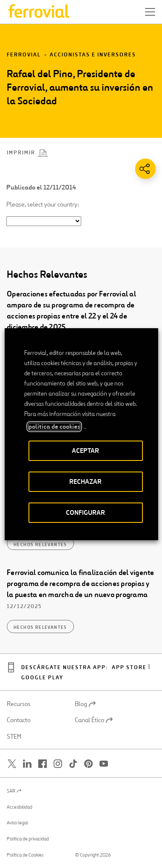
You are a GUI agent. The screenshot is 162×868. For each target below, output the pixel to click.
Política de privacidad (28, 839)
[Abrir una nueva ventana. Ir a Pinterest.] (88, 764)
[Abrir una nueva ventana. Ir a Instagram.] (58, 764)
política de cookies (54, 427)
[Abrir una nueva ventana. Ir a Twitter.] (12, 764)
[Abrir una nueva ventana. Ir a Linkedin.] (27, 764)
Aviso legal (17, 823)
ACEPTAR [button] (85, 451)
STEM (14, 737)
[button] (150, 12)
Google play (42, 678)
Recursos (19, 704)
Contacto (19, 720)
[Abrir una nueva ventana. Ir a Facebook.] (43, 764)
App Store (129, 668)
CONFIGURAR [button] (85, 512)
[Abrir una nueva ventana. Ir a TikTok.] (73, 764)
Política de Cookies (25, 855)
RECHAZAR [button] (85, 481)
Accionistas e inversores (93, 55)
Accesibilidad (20, 807)
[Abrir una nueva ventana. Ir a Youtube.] (104, 764)
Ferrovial (24, 55)
